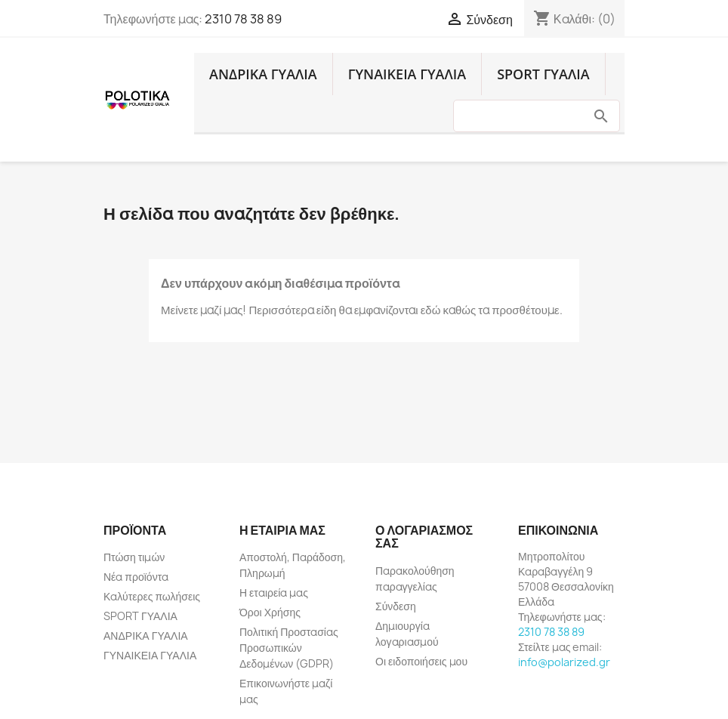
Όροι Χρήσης (270, 612)
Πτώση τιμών (134, 557)
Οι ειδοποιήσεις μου (421, 661)
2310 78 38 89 (243, 19)
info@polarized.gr (564, 662)
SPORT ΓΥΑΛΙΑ (543, 74)
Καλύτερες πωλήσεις (152, 596)
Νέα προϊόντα (136, 577)
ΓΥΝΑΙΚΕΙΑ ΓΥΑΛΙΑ (407, 74)
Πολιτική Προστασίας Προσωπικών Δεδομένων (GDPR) (289, 648)
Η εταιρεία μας (274, 592)
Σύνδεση (396, 606)
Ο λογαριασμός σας (424, 537)
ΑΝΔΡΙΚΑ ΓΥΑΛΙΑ (263, 74)
